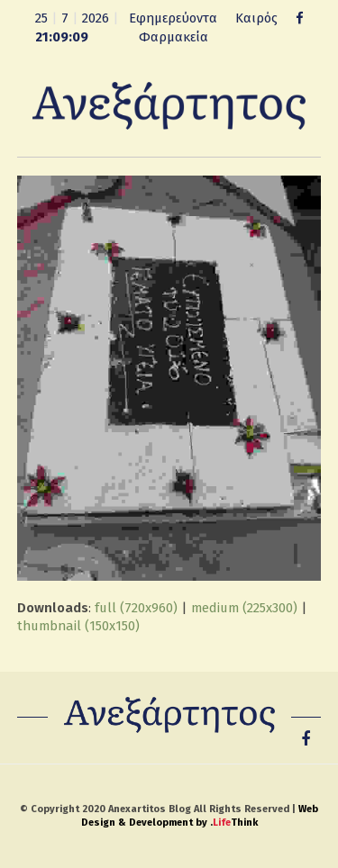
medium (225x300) (244, 608)
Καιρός (256, 18)
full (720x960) (136, 608)
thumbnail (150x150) (78, 626)
